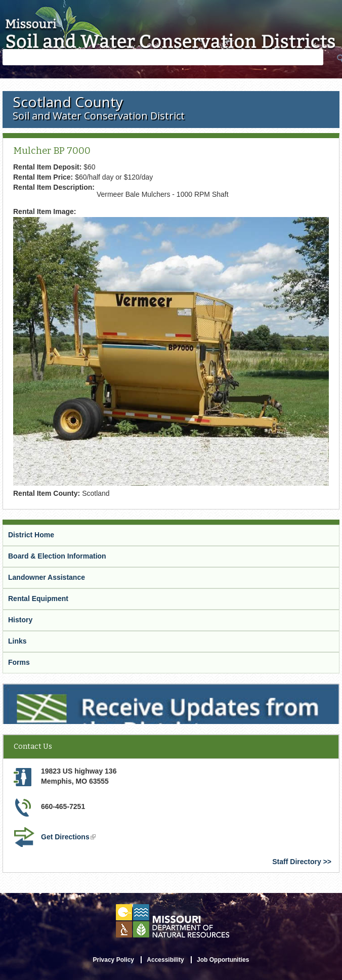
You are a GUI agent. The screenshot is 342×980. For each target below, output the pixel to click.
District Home (31, 535)
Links (17, 641)
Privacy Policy (114, 960)
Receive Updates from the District (59, 688)
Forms (19, 662)
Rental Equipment (38, 599)
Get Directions (68, 837)
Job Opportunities (223, 960)
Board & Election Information (57, 556)
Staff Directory (296, 862)
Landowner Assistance (47, 577)
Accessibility (165, 960)
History (20, 620)
